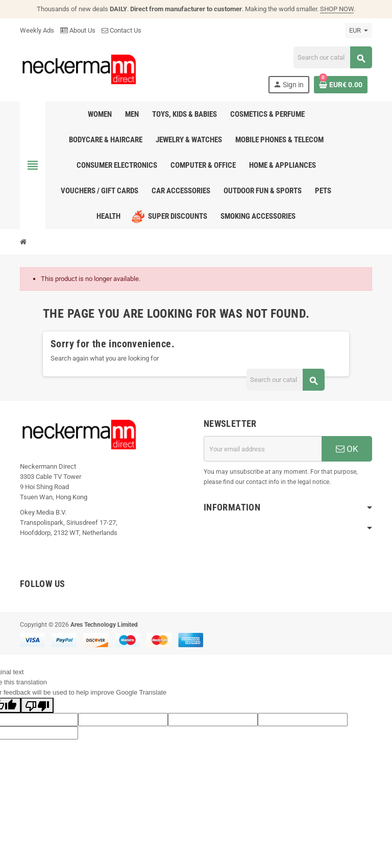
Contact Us (121, 30)
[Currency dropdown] (359, 31)
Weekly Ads (37, 30)
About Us (78, 30)
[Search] (333, 57)
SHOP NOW (337, 9)
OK (347, 449)
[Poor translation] (37, 705)
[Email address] (263, 449)
